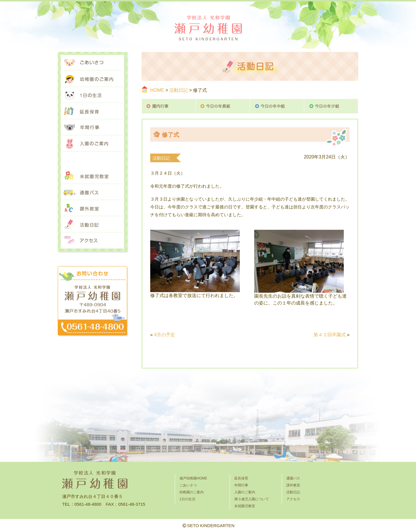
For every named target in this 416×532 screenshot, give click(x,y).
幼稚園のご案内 (92, 79)
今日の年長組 (223, 106)
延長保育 (92, 111)
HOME (157, 90)
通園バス (92, 192)
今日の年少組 (331, 106)
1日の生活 (92, 95)
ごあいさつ (92, 63)
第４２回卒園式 (330, 335)
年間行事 (92, 128)
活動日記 (179, 90)
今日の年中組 (277, 106)
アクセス (92, 241)
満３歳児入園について (92, 160)
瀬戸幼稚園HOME (193, 478)
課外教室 (92, 208)
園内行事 (169, 106)
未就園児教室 (92, 176)
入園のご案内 (92, 144)
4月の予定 (165, 335)
